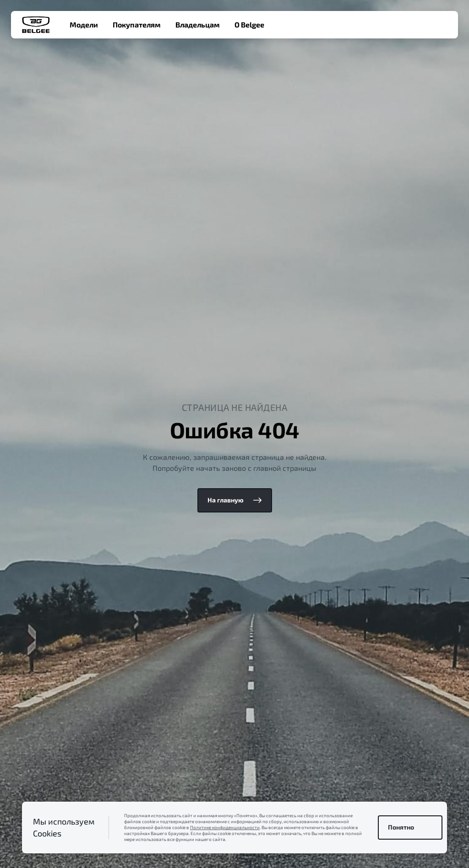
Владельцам (198, 24)
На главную (235, 500)
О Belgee (249, 24)
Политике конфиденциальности (225, 827)
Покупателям (137, 24)
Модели (84, 24)
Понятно (410, 827)
